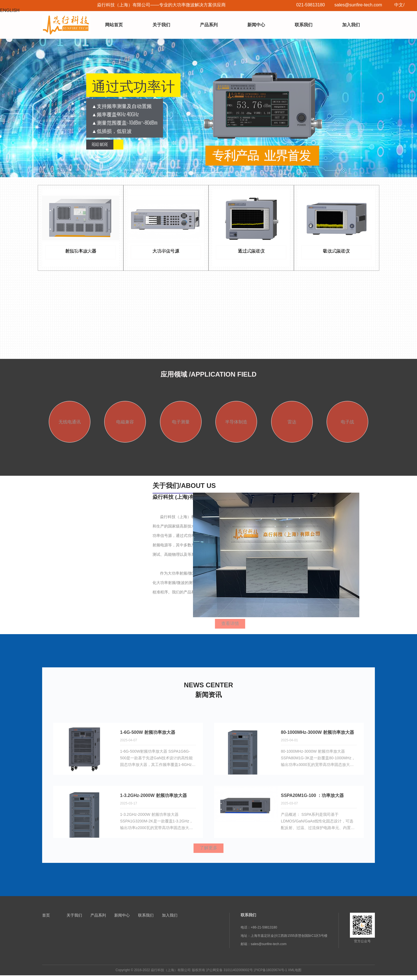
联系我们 (304, 25)
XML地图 (295, 975)
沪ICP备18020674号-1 (270, 975)
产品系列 (209, 25)
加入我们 (351, 25)
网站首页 (114, 25)
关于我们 (161, 25)
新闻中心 (256, 25)
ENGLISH (10, 10)
